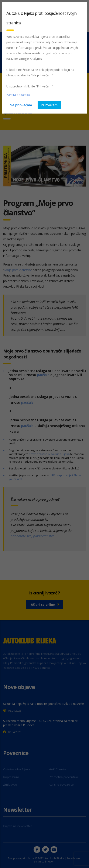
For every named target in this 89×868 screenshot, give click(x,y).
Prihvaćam (49, 105)
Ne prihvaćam (21, 105)
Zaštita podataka (18, 95)
